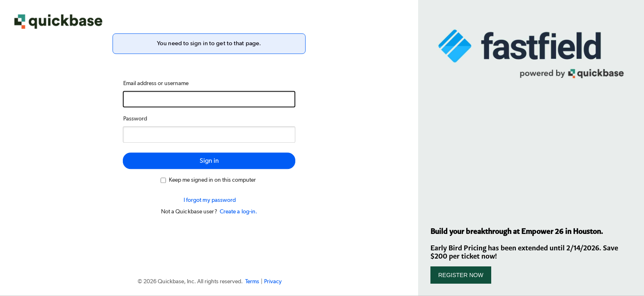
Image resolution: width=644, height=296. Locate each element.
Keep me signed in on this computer (208, 180)
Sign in (209, 161)
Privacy (273, 282)
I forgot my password (210, 200)
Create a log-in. (239, 212)
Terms (252, 282)
